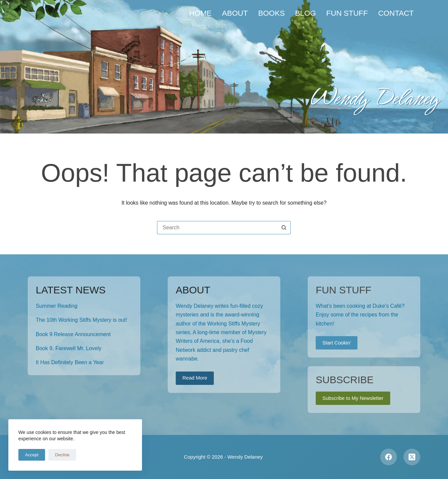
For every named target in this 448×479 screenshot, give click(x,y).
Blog (305, 13)
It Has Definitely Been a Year (70, 362)
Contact (396, 13)
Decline (62, 455)
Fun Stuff (347, 13)
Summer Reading (57, 306)
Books (272, 13)
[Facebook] (389, 457)
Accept (32, 455)
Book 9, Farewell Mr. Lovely (69, 348)
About (235, 13)
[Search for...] (217, 228)
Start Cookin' (337, 343)
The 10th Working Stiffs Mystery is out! (81, 320)
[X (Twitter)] (412, 457)
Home (200, 13)
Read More (195, 378)
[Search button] (284, 228)
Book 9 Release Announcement (73, 334)
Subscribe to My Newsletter (353, 398)
